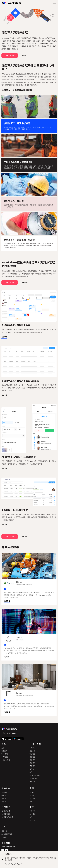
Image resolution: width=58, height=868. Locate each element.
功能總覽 (4, 751)
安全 (31, 817)
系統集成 (32, 781)
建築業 (4, 802)
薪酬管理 (32, 766)
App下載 (32, 820)
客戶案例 (32, 799)
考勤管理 (32, 757)
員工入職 (32, 751)
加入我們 (4, 837)
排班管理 (32, 754)
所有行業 (4, 792)
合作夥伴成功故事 (7, 817)
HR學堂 (32, 792)
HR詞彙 (32, 795)
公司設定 (32, 748)
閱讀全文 (7, 601)
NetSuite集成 (6, 760)
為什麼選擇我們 (7, 834)
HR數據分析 (33, 778)
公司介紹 (4, 831)
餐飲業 (4, 795)
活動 (31, 802)
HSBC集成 (5, 757)
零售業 (4, 799)
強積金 (32, 769)
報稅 (31, 772)
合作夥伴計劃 (6, 811)
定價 (3, 748)
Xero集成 (5, 754)
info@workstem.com (9, 847)
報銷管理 (32, 763)
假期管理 (32, 760)
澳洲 (14, 865)
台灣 (8, 865)
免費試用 (25, 56)
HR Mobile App (35, 775)
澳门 (20, 865)
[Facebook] (3, 851)
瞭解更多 (4, 337)
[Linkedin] (7, 851)
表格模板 (32, 814)
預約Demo (10, 55)
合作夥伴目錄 (6, 814)
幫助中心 (32, 811)
